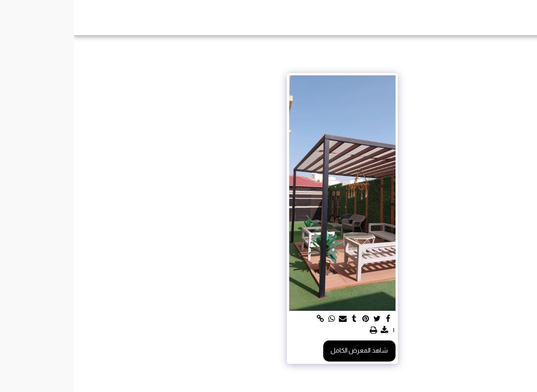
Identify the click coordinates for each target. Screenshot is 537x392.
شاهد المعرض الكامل (285, 350)
